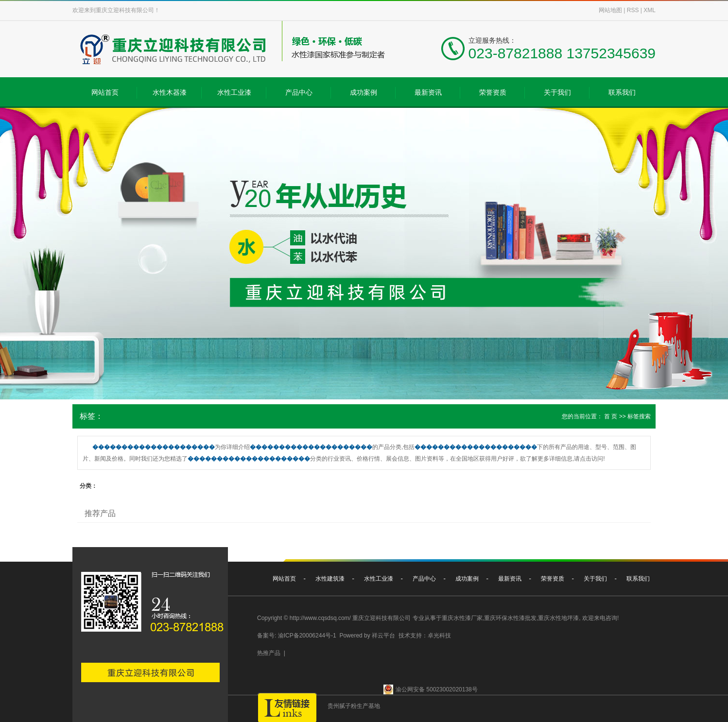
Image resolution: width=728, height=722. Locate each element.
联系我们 (622, 92)
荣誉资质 (493, 92)
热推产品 (269, 653)
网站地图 (610, 10)
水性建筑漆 (330, 579)
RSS (633, 10)
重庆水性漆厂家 (462, 618)
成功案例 (364, 92)
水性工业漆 (234, 92)
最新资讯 (428, 92)
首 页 (611, 416)
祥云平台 (383, 636)
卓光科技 (439, 636)
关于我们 (557, 92)
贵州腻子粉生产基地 (354, 706)
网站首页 (105, 92)
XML (650, 10)
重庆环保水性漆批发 (510, 618)
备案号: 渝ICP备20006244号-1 (297, 636)
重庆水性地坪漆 (558, 618)
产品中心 (299, 92)
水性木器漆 (170, 92)
